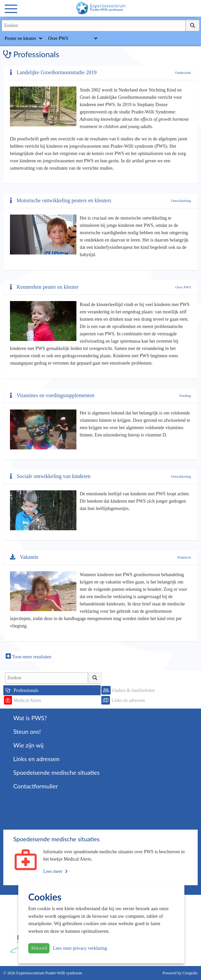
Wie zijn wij (28, 745)
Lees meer (55, 871)
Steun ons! (27, 732)
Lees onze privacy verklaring (80, 948)
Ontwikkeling (181, 201)
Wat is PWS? (30, 718)
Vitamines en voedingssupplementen (52, 395)
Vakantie (24, 557)
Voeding (185, 396)
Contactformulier (36, 786)
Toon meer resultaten (28, 656)
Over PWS (183, 287)
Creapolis (190, 973)
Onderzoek (183, 73)
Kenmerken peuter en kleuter (44, 287)
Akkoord (39, 948)
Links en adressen (128, 700)
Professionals (26, 690)
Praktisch (184, 557)
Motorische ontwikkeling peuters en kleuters (61, 200)
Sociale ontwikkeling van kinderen (50, 476)
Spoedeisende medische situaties (56, 772)
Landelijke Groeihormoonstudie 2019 (53, 72)
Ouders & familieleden (134, 690)
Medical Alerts (27, 700)
